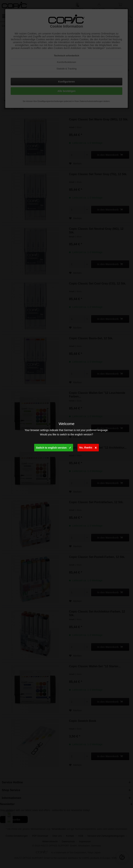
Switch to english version (54, 447)
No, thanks (88, 447)
